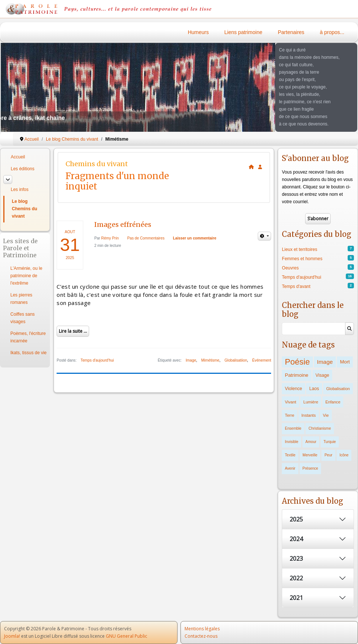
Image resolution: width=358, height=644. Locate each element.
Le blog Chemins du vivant (25, 209)
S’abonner (318, 219)
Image (191, 360)
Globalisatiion (236, 360)
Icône (344, 455)
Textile (290, 455)
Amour (311, 442)
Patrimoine (296, 375)
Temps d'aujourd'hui (97, 360)
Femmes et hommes (302, 259)
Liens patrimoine (244, 32)
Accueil (18, 157)
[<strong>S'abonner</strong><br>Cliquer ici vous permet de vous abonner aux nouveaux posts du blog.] (260, 167)
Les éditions (23, 169)
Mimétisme (210, 360)
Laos (314, 389)
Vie (326, 415)
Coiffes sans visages (23, 318)
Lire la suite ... (73, 331)
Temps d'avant (296, 286)
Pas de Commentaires (146, 238)
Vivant (291, 402)
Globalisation (338, 389)
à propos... (332, 32)
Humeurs (198, 32)
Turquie (330, 442)
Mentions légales (202, 629)
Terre (289, 415)
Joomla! (12, 636)
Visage (322, 375)
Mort (345, 362)
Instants (309, 415)
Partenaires (291, 32)
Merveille (310, 455)
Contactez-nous (201, 636)
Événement (262, 360)
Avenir (290, 468)
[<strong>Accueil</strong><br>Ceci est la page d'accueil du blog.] (251, 167)
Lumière (311, 402)
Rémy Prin (110, 238)
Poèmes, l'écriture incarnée (28, 337)
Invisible (291, 442)
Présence (310, 468)
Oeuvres (290, 268)
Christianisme (320, 428)
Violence (293, 389)
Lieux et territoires (299, 249)
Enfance (333, 402)
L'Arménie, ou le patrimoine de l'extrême (26, 276)
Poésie (297, 362)
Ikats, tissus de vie (28, 353)
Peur (328, 455)
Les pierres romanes (21, 299)
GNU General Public (126, 636)
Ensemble (293, 428)
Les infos (20, 189)
